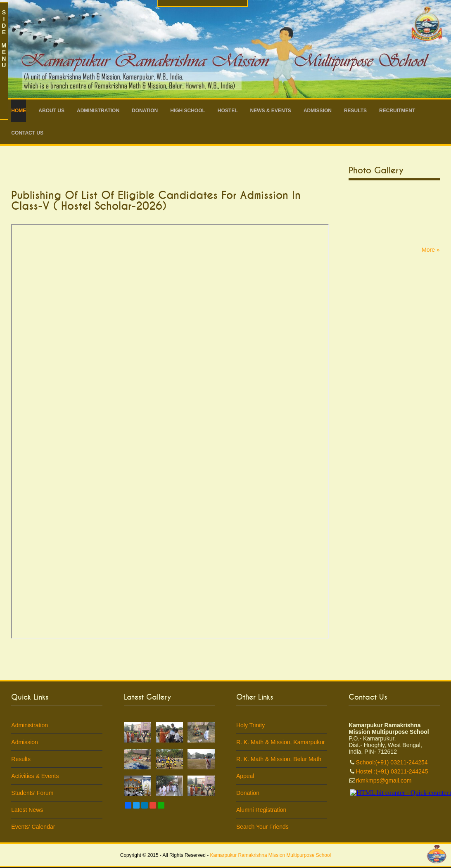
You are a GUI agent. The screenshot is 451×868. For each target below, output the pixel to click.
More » (431, 250)
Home (19, 111)
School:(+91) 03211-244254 (392, 762)
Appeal (245, 776)
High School (188, 111)
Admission (318, 111)
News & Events (271, 111)
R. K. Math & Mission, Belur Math (279, 759)
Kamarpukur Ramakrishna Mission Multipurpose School (270, 855)
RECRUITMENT (397, 111)
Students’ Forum (32, 793)
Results (355, 111)
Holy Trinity (250, 725)
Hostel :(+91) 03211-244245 (392, 771)
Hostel (228, 111)
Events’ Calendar (33, 827)
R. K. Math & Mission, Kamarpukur (281, 742)
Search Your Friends (262, 827)
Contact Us (27, 133)
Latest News (27, 810)
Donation (145, 111)
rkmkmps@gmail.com (384, 780)
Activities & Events (35, 776)
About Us (51, 111)
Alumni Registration (261, 810)
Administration (98, 111)
